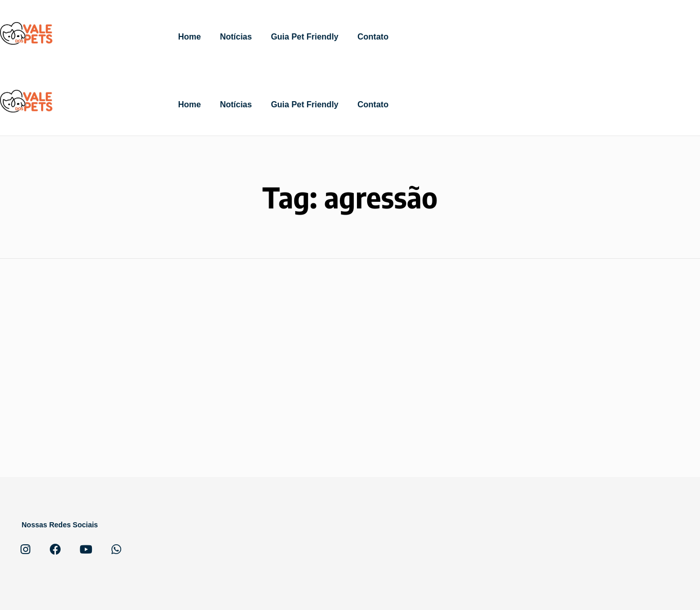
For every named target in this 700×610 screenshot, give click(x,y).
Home (190, 37)
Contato (373, 37)
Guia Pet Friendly (305, 37)
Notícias (236, 37)
